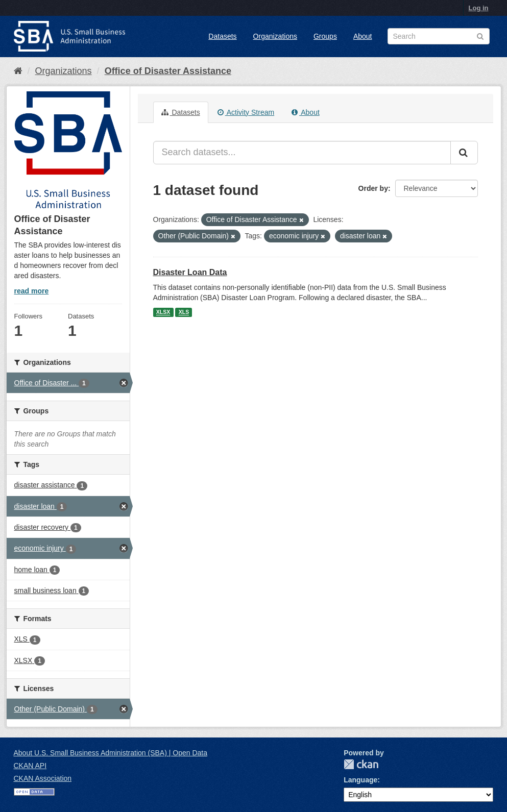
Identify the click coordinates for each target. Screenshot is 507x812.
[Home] (18, 71)
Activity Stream (246, 112)
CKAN (361, 764)
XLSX (163, 312)
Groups (325, 36)
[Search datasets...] (302, 153)
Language (360, 780)
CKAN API (30, 766)
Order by (373, 188)
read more (32, 291)
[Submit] (464, 153)
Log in (479, 8)
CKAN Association (43, 778)
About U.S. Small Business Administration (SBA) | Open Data (111, 753)
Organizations (275, 36)
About (363, 36)
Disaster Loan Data (190, 272)
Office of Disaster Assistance (168, 71)
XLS (184, 312)
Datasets (222, 36)
